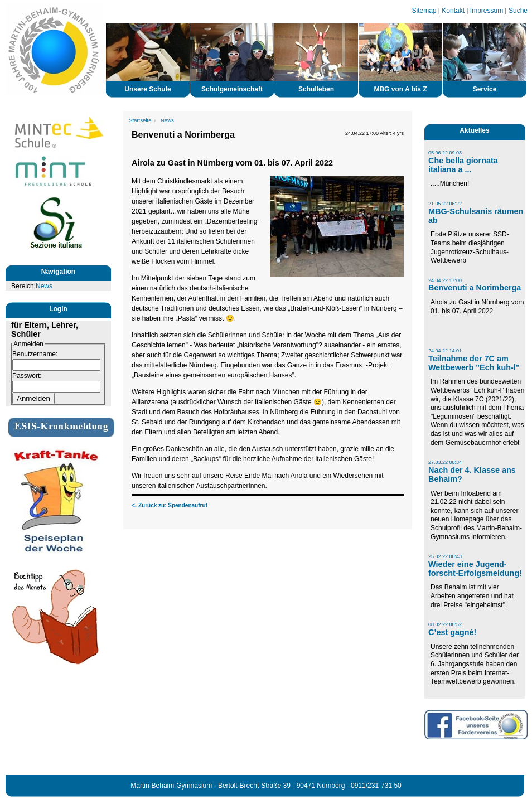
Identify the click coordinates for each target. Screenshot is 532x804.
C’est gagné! (452, 632)
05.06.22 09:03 (445, 153)
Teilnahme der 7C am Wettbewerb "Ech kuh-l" (474, 363)
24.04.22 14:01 (445, 351)
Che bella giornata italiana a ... (463, 165)
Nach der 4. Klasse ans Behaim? (472, 474)
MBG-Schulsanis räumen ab (476, 216)
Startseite (140, 120)
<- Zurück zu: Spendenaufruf (170, 505)
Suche (518, 11)
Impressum (487, 11)
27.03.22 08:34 (445, 462)
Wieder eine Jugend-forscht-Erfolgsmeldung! (475, 569)
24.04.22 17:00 (445, 280)
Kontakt (453, 11)
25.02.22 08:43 (445, 556)
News (44, 286)
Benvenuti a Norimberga (475, 288)
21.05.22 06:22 (445, 204)
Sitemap (424, 11)
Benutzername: (35, 354)
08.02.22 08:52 (445, 624)
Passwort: (27, 376)
